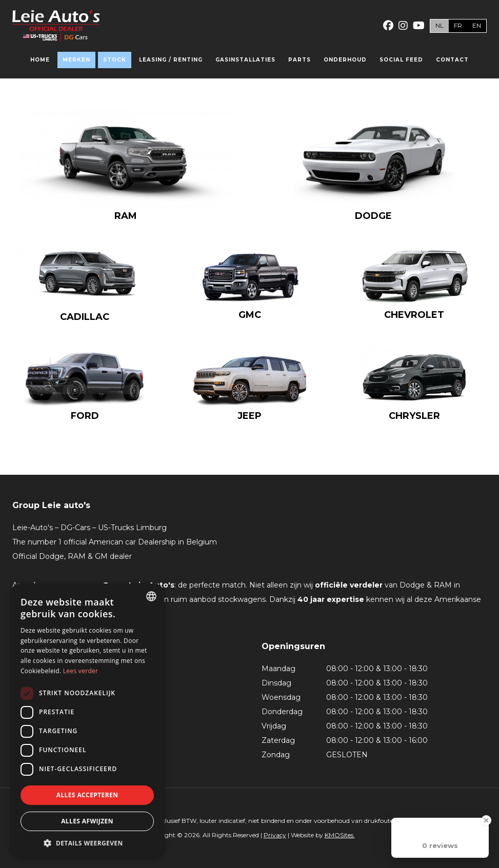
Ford (85, 416)
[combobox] (151, 596)
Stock (115, 60)
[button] (87, 843)
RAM (126, 216)
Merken (76, 60)
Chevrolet (414, 315)
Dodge (373, 216)
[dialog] (87, 721)
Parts (300, 60)
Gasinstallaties (245, 60)
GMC (250, 315)
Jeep (250, 416)
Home (40, 60)
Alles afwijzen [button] (87, 821)
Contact (452, 60)
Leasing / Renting (171, 60)
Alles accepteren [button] (87, 795)
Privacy (275, 835)
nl (440, 25)
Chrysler (414, 416)
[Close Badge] (486, 820)
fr (458, 25)
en (477, 25)
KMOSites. (340, 835)
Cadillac (85, 317)
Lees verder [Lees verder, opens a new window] (81, 671)
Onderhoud (345, 60)
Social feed (401, 60)
